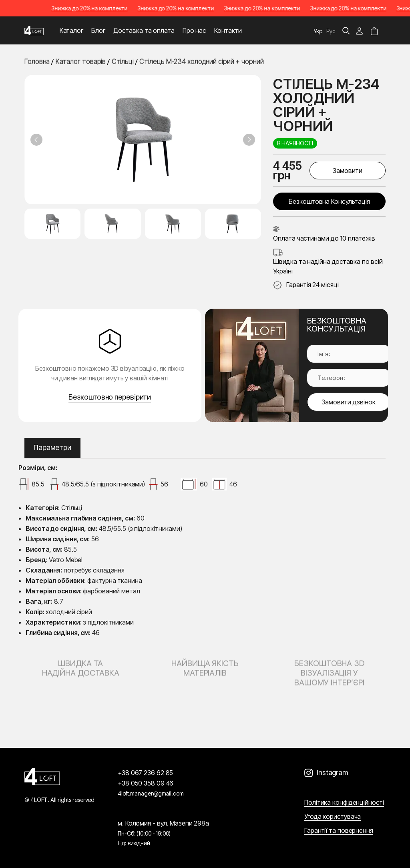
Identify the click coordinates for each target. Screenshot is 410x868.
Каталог (71, 30)
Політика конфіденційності (344, 802)
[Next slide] (249, 140)
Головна (37, 62)
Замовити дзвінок (349, 402)
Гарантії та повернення (339, 830)
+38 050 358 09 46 (146, 783)
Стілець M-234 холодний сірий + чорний (201, 62)
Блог (98, 30)
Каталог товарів (81, 62)
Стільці (123, 62)
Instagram (332, 773)
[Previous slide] (36, 140)
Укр (318, 31)
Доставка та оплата (144, 30)
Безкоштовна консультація (329, 201)
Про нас (194, 30)
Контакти (228, 30)
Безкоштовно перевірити (110, 397)
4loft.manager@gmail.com (151, 793)
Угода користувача (333, 816)
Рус (331, 31)
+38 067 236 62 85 (145, 773)
